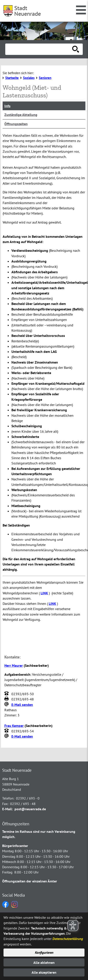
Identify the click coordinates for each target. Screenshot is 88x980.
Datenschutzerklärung (68, 939)
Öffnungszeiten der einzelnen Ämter (30, 881)
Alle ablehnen (44, 962)
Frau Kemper (14, 726)
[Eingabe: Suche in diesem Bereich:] (39, 49)
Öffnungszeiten (16, 124)
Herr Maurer (14, 665)
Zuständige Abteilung (21, 115)
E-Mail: (7, 809)
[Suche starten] (76, 49)
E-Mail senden (22, 705)
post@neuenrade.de (30, 809)
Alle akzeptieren (44, 972)
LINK (44, 593)
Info (7, 106)
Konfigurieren (44, 952)
